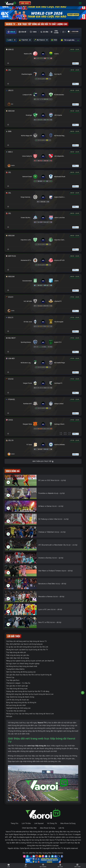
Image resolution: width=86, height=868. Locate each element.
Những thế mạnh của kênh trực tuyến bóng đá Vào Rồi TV (27, 650)
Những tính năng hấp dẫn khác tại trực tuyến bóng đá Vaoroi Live (30, 694)
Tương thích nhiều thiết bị (15, 669)
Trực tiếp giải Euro (13, 680)
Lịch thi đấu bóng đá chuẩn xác (18, 700)
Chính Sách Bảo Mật (29, 828)
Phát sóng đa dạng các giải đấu (18, 655)
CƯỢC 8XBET (25, 3)
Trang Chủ (14, 823)
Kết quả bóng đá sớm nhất (16, 705)
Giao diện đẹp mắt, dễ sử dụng (18, 658)
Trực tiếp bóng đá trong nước (17, 689)
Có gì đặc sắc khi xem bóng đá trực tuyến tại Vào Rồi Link (27, 647)
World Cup (10, 677)
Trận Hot (25, 40)
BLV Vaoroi (41, 40)
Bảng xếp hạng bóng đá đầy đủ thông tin (21, 703)
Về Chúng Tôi (52, 823)
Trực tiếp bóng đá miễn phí (16, 652)
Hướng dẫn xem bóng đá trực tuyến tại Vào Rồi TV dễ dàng (28, 691)
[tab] (11, 32)
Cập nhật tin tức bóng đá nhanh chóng (20, 697)
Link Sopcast (39, 823)
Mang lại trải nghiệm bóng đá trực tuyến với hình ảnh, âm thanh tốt (30, 661)
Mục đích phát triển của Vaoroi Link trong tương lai (24, 644)
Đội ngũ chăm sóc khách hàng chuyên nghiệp (23, 664)
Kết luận (9, 716)
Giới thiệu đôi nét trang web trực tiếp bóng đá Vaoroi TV (26, 641)
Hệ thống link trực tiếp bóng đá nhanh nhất (22, 666)
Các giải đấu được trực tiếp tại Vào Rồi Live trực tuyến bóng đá (29, 675)
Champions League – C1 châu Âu (18, 683)
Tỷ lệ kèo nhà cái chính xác (16, 711)
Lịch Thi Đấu (26, 823)
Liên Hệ (61, 828)
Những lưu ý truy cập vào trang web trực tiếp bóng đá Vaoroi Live (30, 714)
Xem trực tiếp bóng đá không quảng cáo (21, 672)
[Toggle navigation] (80, 3)
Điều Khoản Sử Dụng (68, 823)
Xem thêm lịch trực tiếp (43, 461)
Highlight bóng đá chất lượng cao (18, 708)
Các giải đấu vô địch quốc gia (17, 686)
